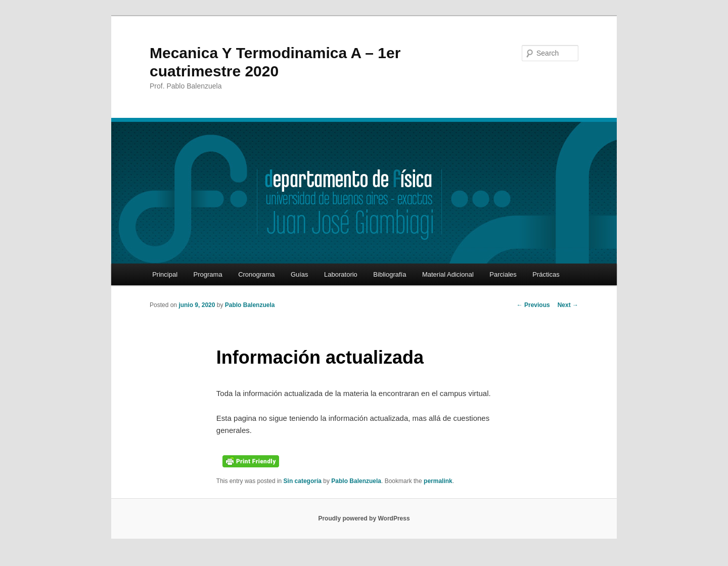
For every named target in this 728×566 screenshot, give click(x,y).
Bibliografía (390, 274)
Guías (300, 274)
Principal (165, 274)
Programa (208, 274)
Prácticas (546, 274)
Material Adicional (448, 274)
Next (568, 305)
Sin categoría (303, 481)
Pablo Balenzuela (250, 305)
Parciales (503, 274)
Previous (533, 305)
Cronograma (256, 274)
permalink (438, 481)
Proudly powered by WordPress (364, 518)
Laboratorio (341, 274)
